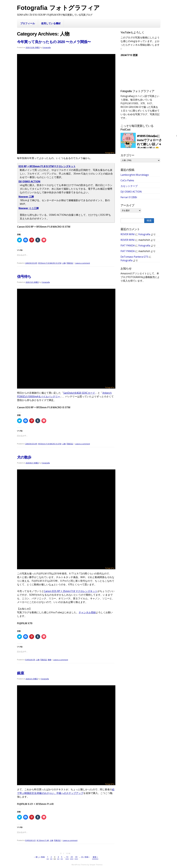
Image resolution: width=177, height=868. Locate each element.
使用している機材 (51, 23)
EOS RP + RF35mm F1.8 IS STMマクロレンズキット (47, 166)
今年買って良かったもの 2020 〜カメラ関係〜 (54, 42)
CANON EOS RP (31, 263)
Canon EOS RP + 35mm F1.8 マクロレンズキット (71, 591)
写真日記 (70, 263)
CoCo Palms (127, 180)
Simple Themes (96, 865)
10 (67, 857)
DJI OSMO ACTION (29, 181)
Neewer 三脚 (26, 197)
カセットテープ (129, 186)
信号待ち (24, 277)
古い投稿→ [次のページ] (86, 857)
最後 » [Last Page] (95, 857)
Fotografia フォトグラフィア (58, 8)
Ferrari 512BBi (129, 197)
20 (72, 857)
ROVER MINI (128, 234)
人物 (64, 263)
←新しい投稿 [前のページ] (39, 857)
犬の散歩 (24, 457)
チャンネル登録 (87, 612)
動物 (50, 660)
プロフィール (28, 23)
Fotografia (47, 47)
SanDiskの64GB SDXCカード (79, 393)
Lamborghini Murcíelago (135, 175)
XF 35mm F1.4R (43, 840)
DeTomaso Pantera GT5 (134, 257)
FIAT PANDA (128, 245)
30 (76, 857)
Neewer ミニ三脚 (29, 208)
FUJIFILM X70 (30, 660)
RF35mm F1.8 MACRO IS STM (50, 263)
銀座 (21, 673)
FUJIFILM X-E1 (30, 840)
